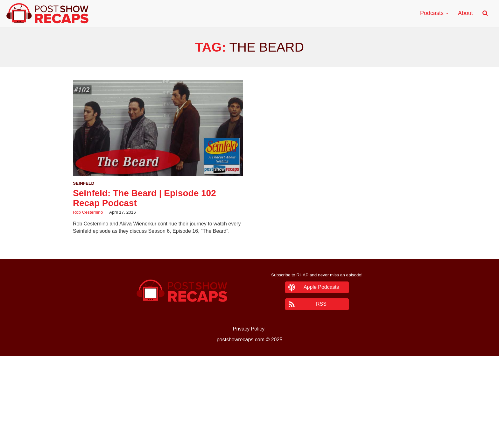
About (465, 13)
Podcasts (434, 13)
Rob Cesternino (88, 212)
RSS (321, 304)
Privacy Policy (249, 329)
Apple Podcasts (321, 287)
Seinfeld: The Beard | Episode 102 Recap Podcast (144, 198)
